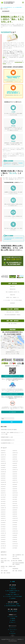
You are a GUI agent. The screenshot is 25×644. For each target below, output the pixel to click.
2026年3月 (3, 451)
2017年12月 (15, 544)
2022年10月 (3, 484)
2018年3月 (3, 542)
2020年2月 (15, 516)
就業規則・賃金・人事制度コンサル (13, 594)
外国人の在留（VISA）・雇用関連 (13, 604)
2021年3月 (3, 503)
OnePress (20, 639)
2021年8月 (15, 497)
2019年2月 (15, 529)
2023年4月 (3, 478)
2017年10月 (15, 546)
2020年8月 (15, 510)
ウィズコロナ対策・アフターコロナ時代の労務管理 (13, 596)
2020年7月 (3, 512)
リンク (13, 631)
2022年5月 (3, 489)
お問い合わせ (13, 633)
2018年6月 (15, 537)
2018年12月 (15, 531)
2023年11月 (15, 470)
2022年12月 (3, 482)
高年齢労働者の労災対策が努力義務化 (9, 429)
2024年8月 (3, 465)
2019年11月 (3, 520)
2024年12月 (15, 461)
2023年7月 (15, 474)
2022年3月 (3, 491)
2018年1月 (3, 544)
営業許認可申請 (16, 558)
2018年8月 (15, 535)
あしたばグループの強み (13, 616)
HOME (12, 582)
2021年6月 (15, 499)
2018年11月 (3, 533)
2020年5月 (3, 514)
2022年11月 (15, 482)
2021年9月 (3, 497)
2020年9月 (3, 510)
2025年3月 (3, 459)
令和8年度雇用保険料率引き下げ (8, 440)
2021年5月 (3, 501)
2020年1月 (3, 518)
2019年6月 (15, 525)
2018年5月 (3, 539)
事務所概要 (13, 618)
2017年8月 (15, 548)
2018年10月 (15, 533)
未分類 (14, 566)
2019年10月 (15, 520)
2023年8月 (3, 474)
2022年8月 (15, 484)
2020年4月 (15, 514)
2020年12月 (15, 506)
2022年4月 (15, 489)
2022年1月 (3, 493)
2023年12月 (3, 470)
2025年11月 (3, 455)
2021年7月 (3, 499)
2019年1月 (3, 531)
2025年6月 (15, 457)
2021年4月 (15, 501)
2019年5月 (3, 527)
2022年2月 (15, 491)
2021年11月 (3, 495)
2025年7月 (3, 457)
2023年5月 (15, 476)
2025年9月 (15, 455)
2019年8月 (15, 523)
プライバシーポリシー (13, 630)
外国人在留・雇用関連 (17, 561)
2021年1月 (3, 506)
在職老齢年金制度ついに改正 (7, 437)
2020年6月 (15, 512)
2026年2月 (15, 451)
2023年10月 (3, 472)
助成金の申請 (4, 555)
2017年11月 (3, 546)
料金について (13, 622)
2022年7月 (3, 487)
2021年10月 (15, 495)
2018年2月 (15, 542)
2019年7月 (3, 525)
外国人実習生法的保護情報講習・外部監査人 (13, 606)
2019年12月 (15, 518)
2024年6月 (3, 468)
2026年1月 (3, 453)
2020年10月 (15, 508)
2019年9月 (3, 523)
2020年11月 (3, 508)
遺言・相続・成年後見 (17, 571)
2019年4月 (15, 527)
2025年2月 (15, 459)
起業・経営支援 (4, 571)
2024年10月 (3, 463)
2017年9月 (3, 548)
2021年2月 (15, 503)
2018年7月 (3, 537)
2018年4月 (15, 539)
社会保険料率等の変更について (7, 443)
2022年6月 (15, 487)
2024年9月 (15, 463)
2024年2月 (15, 468)
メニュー (23, 2)
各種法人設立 (4, 558)
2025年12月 (15, 453)
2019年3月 (3, 529)
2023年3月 (15, 478)
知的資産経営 (15, 569)
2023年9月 (15, 472)
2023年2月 (3, 480)
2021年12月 (15, 493)
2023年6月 (3, 476)
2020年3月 (3, 516)
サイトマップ (13, 628)
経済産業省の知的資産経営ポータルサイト (13, 80)
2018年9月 (3, 535)
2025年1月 (3, 461)
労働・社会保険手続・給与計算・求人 (13, 591)
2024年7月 (15, 465)
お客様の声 (13, 620)
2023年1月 (15, 480)
